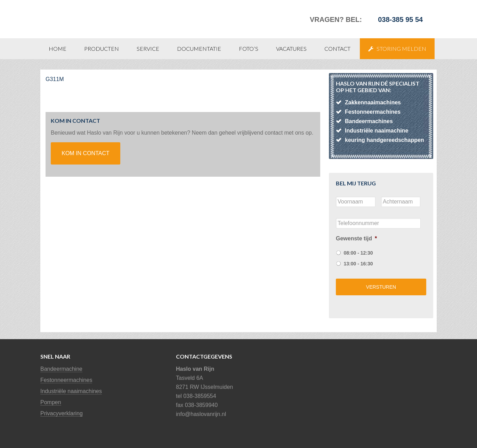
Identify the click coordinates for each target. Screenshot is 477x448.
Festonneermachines (66, 380)
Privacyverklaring (62, 413)
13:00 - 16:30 (358, 264)
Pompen (51, 402)
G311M (55, 79)
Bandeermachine (61, 369)
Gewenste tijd (356, 238)
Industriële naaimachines (71, 391)
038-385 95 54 (400, 19)
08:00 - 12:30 (358, 253)
